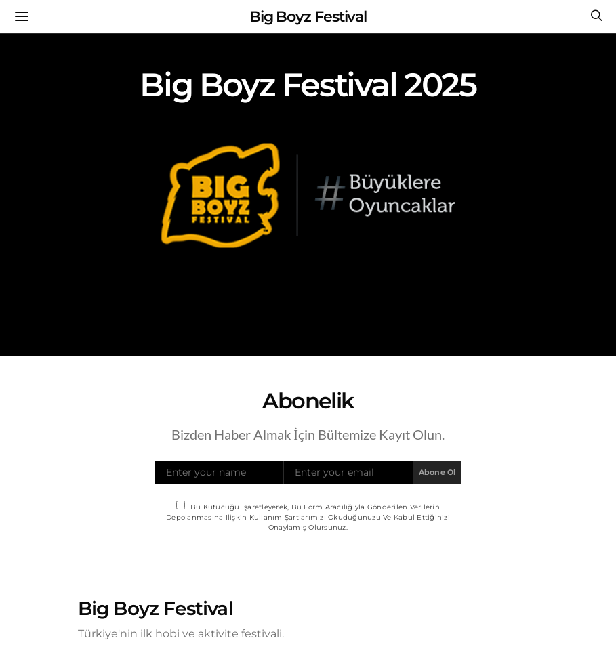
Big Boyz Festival (308, 17)
